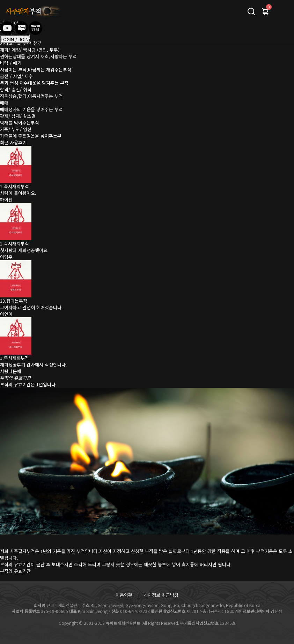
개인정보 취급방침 (161, 595)
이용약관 (124, 595)
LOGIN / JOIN (15, 39)
